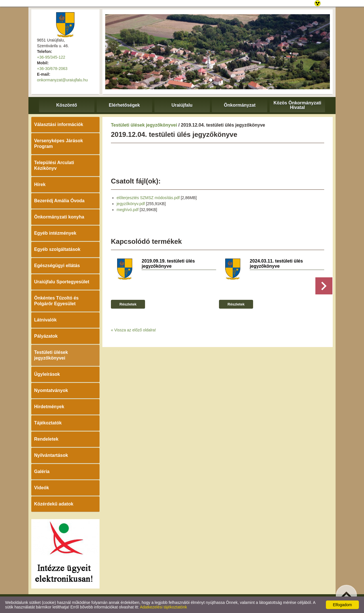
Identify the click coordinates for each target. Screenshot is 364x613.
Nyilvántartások (51, 455)
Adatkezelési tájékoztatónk (164, 607)
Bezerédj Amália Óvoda (59, 201)
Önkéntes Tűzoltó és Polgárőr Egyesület (56, 301)
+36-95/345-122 (51, 57)
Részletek (128, 304)
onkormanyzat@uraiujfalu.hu (62, 80)
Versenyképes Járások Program (59, 144)
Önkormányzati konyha (59, 217)
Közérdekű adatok (54, 504)
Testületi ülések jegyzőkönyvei (51, 355)
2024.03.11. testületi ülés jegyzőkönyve (276, 264)
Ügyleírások (47, 374)
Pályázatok (46, 336)
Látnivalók (45, 320)
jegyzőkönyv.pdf (131, 204)
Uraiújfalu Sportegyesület (62, 282)
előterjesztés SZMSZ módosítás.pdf (148, 198)
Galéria (42, 471)
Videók (42, 488)
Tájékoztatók (48, 423)
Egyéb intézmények (55, 233)
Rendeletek (46, 439)
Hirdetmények (49, 407)
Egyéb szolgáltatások (57, 249)
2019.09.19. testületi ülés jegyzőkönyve (168, 264)
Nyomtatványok (51, 390)
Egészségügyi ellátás (57, 266)
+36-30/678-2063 (52, 69)
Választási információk (59, 124)
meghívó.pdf (128, 210)
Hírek (40, 184)
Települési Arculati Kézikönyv (54, 165)
